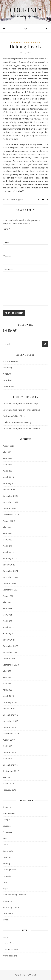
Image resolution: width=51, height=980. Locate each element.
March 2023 (8, 477)
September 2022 (11, 515)
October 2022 (9, 508)
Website (7, 256)
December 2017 (10, 765)
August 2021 (9, 596)
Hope (5, 882)
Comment (8, 269)
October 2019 (9, 727)
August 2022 (9, 521)
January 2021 (9, 640)
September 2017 (11, 771)
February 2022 (10, 558)
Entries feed (8, 943)
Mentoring (8, 901)
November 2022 (10, 502)
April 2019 (7, 746)
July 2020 (7, 671)
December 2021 (10, 571)
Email (6, 242)
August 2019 (9, 740)
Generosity (8, 851)
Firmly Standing (33, 410)
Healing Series (31, 42)
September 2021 (11, 590)
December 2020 (10, 646)
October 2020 (9, 658)
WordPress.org (10, 956)
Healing (6, 863)
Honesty (7, 876)
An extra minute (33, 429)
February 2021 (10, 633)
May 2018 (7, 759)
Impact (6, 888)
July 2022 (7, 527)
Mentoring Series (11, 907)
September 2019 (11, 734)
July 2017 (7, 777)
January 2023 (9, 490)
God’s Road (8, 386)
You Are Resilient (11, 361)
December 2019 (10, 715)
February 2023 (10, 483)
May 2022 (7, 540)
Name (6, 229)
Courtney (26, 10)
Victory (6, 920)
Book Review (9, 813)
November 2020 (10, 652)
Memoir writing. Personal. (15, 895)
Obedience (8, 913)
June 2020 (7, 677)
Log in (6, 937)
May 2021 (7, 615)
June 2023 (7, 458)
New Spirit (8, 380)
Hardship (7, 857)
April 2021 (7, 621)
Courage (16, 42)
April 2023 (7, 471)
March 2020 (8, 696)
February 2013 (10, 790)
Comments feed (10, 949)
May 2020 (7, 683)
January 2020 (9, 708)
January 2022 (9, 565)
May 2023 (7, 465)
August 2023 (9, 446)
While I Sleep (32, 404)
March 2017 (8, 784)
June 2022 (7, 533)
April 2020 (7, 690)
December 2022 (10, 496)
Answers (7, 807)
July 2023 (7, 452)
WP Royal (32, 975)
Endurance (8, 832)
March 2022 (8, 552)
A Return (7, 374)
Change (6, 820)
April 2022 (7, 546)
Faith (5, 838)
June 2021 (7, 608)
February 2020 (10, 702)
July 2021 (7, 602)
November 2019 (10, 721)
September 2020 (11, 665)
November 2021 (10, 577)
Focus (5, 845)
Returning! (7, 367)
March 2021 (8, 627)
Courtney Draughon (14, 200)
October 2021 (9, 583)
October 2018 (9, 752)
